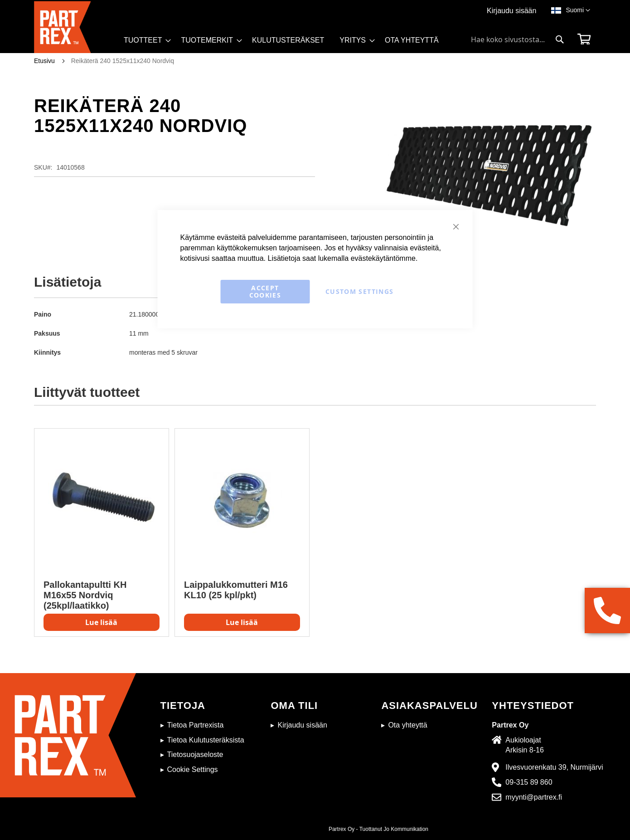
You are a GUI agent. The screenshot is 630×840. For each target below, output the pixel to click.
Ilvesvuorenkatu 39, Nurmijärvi (554, 767)
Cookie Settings (193, 769)
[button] (578, 10)
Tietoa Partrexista (196, 725)
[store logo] (76, 27)
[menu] (285, 43)
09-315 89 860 (529, 782)
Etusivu (44, 61)
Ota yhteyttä (407, 725)
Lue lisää (101, 622)
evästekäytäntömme (383, 258)
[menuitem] (145, 40)
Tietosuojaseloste (195, 755)
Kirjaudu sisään (511, 11)
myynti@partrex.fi (534, 797)
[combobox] (518, 39)
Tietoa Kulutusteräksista (206, 740)
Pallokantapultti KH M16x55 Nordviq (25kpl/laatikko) (85, 595)
